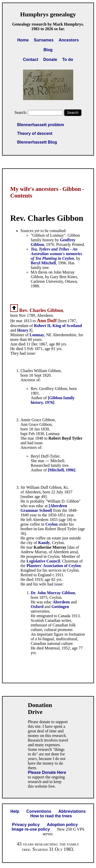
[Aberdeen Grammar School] (44, 508)
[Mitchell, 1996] (62, 470)
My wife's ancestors (34, 189)
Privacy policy (26, 825)
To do (68, 59)
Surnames (44, 40)
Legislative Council (43, 561)
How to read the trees (51, 816)
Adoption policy (62, 825)
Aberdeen (61, 602)
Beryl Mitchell (43, 263)
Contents (21, 196)
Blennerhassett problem (41, 125)
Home (23, 40)
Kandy (44, 543)
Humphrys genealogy (48, 14)
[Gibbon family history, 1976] (53, 400)
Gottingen (60, 607)
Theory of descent (35, 133)
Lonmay (37, 335)
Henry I (24, 330)
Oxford (37, 607)
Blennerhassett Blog (37, 142)
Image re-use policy (31, 829)
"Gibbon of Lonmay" (48, 235)
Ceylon (51, 524)
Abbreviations (72, 811)
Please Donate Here (47, 772)
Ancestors (69, 40)
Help (15, 811)
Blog (48, 50)
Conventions (39, 811)
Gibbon (72, 189)
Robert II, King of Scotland (58, 326)
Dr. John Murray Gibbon (53, 593)
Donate (50, 59)
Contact (30, 59)
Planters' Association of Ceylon (54, 566)
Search (73, 113)
